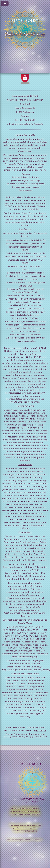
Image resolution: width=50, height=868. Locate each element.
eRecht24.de (40, 730)
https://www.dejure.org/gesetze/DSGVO (29, 737)
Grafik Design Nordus (31, 831)
